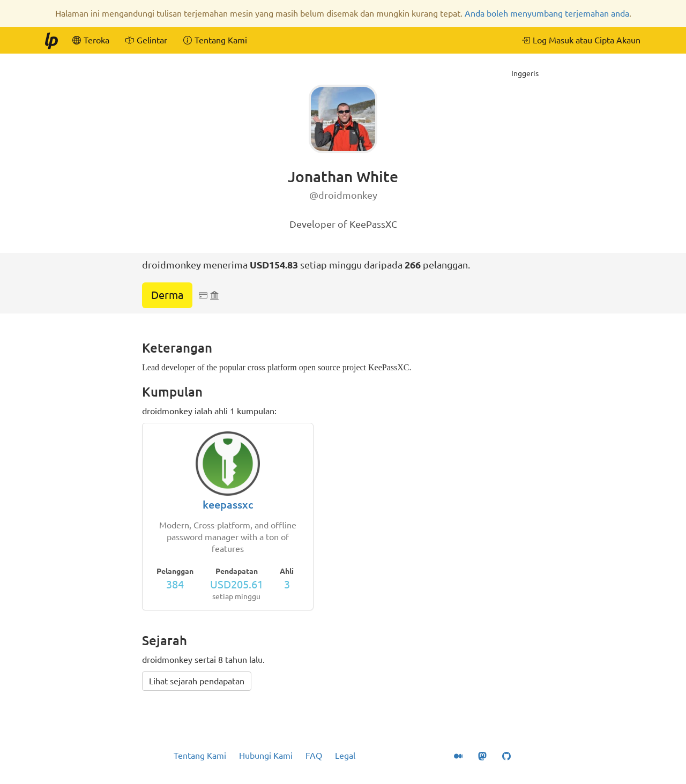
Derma (167, 295)
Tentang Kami (200, 756)
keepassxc (228, 505)
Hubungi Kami (266, 756)
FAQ (314, 756)
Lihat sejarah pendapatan (197, 681)
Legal (345, 756)
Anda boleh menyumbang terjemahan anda (547, 13)
